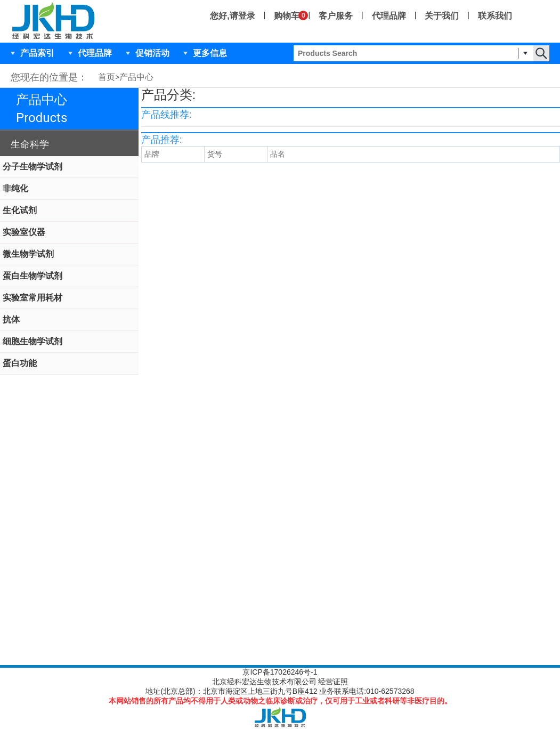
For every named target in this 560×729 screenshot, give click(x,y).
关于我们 (442, 16)
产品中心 (136, 77)
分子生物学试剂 (33, 167)
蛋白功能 (20, 363)
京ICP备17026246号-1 (280, 672)
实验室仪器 (24, 232)
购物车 (287, 15)
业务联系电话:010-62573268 (367, 691)
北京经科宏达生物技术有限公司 (264, 682)
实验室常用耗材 (33, 298)
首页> (109, 77)
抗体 (11, 319)
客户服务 (336, 16)
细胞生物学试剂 (33, 341)
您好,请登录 (232, 16)
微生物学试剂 (28, 254)
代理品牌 (389, 16)
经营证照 (333, 682)
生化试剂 (20, 210)
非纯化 (15, 188)
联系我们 (495, 16)
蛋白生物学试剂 (33, 276)
